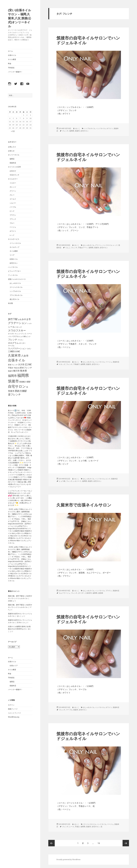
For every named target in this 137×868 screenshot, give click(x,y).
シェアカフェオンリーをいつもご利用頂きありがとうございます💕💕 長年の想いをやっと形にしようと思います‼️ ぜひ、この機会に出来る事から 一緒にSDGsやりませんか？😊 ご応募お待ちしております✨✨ (20, 498)
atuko (10, 601)
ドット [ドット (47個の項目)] (24, 334)
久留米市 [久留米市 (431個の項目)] (14, 355)
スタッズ (62, 364)
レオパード (77, 481)
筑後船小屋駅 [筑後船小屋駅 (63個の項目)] (25, 382)
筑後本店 (13, 163)
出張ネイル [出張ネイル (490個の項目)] (17, 360)
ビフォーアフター (14, 271)
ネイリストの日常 (14, 167)
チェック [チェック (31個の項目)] (18, 334)
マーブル (69, 710)
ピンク (12, 211)
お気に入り (12, 147)
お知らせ (11, 151)
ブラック (13, 219)
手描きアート (83, 248)
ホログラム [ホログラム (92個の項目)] (13, 343)
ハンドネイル (13, 267)
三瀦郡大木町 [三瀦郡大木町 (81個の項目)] (14, 351)
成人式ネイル (14, 299)
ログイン (11, 705)
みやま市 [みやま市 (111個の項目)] (26, 319)
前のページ (52, 843)
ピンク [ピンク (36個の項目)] (28, 336)
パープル (13, 207)
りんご (68, 248)
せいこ (19, 616)
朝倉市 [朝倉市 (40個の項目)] (10, 371)
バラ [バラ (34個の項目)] (9, 336)
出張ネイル (12, 55)
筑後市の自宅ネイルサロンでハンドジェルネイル (88, 40)
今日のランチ (14, 175)
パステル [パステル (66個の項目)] (15, 336)
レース (72, 827)
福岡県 (72, 131)
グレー (12, 195)
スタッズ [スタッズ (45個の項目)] (18, 327)
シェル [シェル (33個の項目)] (29, 323)
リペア (12, 255)
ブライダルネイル (16, 295)
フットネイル (13, 275)
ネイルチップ (14, 247)
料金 (10, 64)
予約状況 (11, 68)
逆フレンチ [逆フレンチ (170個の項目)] (14, 394)
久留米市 (89, 593)
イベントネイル (15, 243)
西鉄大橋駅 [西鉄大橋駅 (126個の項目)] (21, 391)
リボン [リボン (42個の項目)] (29, 349)
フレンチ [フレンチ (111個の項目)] (13, 340)
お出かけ (13, 171)
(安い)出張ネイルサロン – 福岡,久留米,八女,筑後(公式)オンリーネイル (20, 18)
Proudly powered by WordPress (68, 860)
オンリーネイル (14, 155)
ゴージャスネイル (16, 287)
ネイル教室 (12, 59)
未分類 (10, 303)
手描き (77, 827)
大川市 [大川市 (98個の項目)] (21, 364)
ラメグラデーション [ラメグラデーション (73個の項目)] (17, 348)
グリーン (13, 191)
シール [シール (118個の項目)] (11, 327)
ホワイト (13, 231)
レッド (12, 235)
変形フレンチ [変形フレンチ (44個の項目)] (13, 365)
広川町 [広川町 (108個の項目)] (28, 364)
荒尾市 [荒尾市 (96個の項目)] (11, 391)
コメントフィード (14, 713)
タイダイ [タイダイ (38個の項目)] (11, 334)
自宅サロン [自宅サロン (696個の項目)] (17, 386)
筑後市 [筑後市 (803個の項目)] (13, 381)
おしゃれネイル (15, 283)
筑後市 (77, 131)
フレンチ (65, 131)
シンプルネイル (15, 291)
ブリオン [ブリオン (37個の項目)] (20, 340)
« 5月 (13, 131)
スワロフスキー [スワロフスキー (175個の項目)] (17, 330)
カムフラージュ (64, 593)
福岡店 (12, 159)
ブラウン (13, 215)
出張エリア (14, 666)
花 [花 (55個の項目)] (27, 387)
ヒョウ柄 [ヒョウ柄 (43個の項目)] (22, 336)
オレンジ (13, 187)
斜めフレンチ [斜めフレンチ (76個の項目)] (26, 368)
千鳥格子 (77, 364)
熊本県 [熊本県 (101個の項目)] (23, 371)
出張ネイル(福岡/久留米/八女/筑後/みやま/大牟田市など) (19, 628)
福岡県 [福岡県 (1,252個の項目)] (23, 375)
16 (99, 843)
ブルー (12, 223)
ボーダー (81, 593)
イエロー (13, 183)
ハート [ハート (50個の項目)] (29, 334)
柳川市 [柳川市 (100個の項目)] (16, 371)
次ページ (126, 843)
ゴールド (13, 199)
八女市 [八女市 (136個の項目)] (25, 356)
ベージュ (13, 227)
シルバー (13, 203)
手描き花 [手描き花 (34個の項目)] (17, 368)
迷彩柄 (101, 593)
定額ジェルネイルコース (17, 279)
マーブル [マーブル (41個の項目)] (11, 346)
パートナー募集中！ (15, 72)
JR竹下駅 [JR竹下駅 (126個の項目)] (13, 319)
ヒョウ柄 (62, 481)
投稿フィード (13, 709)
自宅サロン (14, 263)
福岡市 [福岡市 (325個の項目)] (12, 376)
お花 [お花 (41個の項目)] (20, 319)
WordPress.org (14, 717)
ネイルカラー (13, 179)
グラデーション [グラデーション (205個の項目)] (17, 323)
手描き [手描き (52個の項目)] (11, 368)
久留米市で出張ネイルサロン (84, 505)
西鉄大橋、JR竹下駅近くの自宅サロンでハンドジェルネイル (20, 597)
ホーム (10, 51)
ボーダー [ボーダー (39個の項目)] (22, 343)
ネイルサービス (14, 239)
